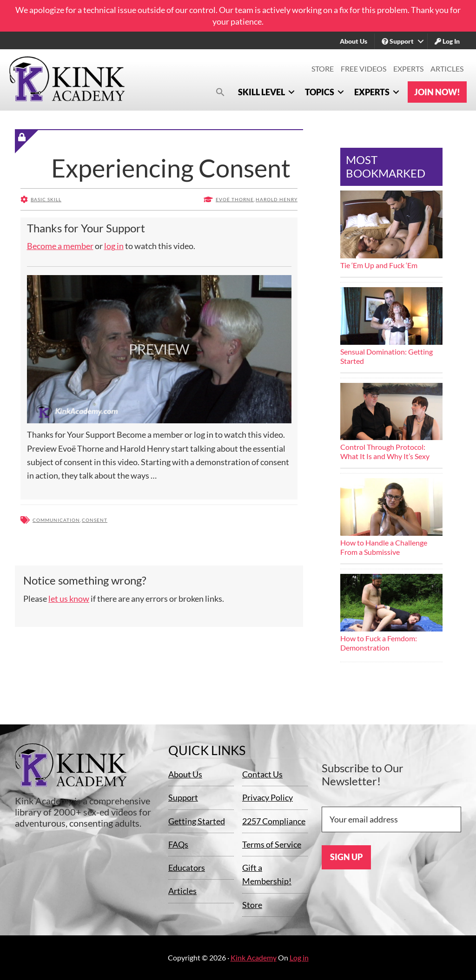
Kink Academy (254, 957)
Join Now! (437, 92)
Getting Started (197, 821)
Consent (95, 520)
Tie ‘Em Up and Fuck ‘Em (379, 265)
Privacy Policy (268, 797)
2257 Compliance (274, 821)
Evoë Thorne (235, 199)
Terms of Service (272, 844)
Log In (447, 41)
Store (323, 69)
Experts (408, 69)
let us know (69, 599)
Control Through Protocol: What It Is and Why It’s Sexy (385, 451)
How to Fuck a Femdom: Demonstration (379, 643)
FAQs (178, 844)
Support (398, 41)
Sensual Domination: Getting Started (387, 356)
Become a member (60, 246)
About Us (354, 41)
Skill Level (261, 92)
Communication (56, 520)
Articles (447, 69)
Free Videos (364, 69)
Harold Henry (277, 199)
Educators (187, 868)
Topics (320, 92)
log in (114, 246)
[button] (220, 92)
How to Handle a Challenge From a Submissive (384, 547)
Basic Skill (46, 199)
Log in (299, 957)
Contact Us (262, 774)
